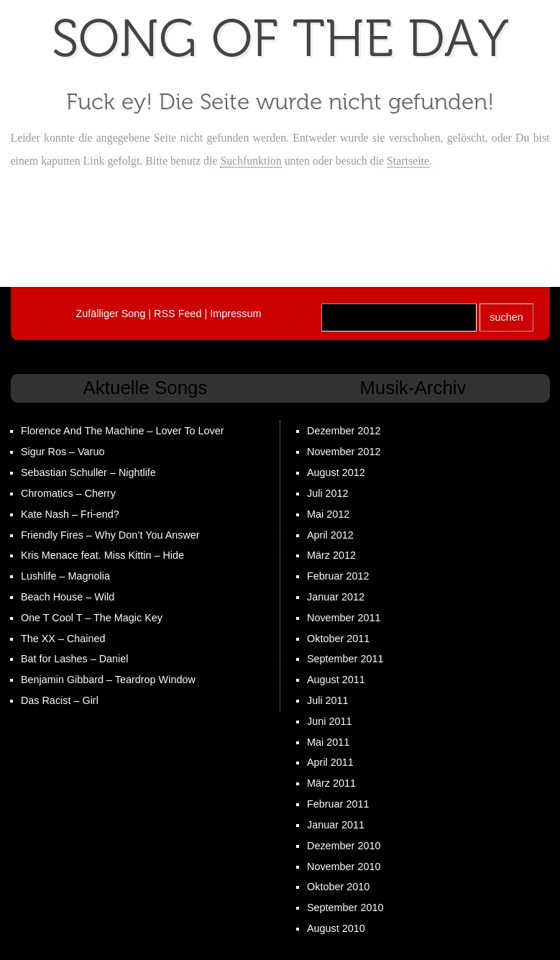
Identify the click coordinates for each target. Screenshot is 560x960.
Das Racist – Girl (60, 700)
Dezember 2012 (344, 431)
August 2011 (336, 680)
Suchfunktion (251, 161)
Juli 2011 (328, 700)
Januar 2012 (336, 597)
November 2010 (344, 867)
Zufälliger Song (111, 314)
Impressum (235, 314)
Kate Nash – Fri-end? (70, 514)
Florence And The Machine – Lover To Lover (123, 431)
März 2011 (331, 783)
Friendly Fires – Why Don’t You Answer (110, 535)
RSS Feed (178, 314)
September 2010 (345, 908)
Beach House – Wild (68, 597)
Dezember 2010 (344, 846)
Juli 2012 (328, 493)
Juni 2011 (329, 721)
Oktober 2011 (338, 639)
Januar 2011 (336, 825)
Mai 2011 (328, 742)
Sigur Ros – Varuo (63, 452)
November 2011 (344, 618)
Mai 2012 (328, 514)
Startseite (408, 161)
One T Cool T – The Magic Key (92, 618)
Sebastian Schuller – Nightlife (88, 472)
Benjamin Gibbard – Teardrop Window (108, 680)
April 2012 (330, 535)
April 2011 (330, 762)
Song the (280, 39)
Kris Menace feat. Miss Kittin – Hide (102, 555)
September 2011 (345, 659)
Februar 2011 (338, 804)
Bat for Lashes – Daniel (75, 659)
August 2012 (336, 472)
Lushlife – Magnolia (65, 576)
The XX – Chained (63, 639)
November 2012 (344, 452)
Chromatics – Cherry (68, 493)
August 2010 (336, 928)
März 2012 (331, 555)
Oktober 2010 (338, 887)
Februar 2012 (338, 576)
